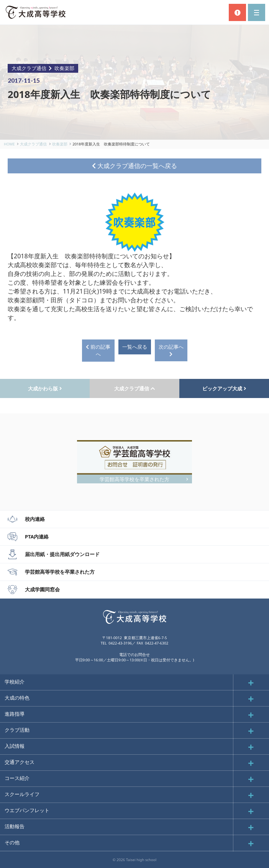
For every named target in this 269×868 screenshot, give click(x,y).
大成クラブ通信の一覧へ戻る (134, 166)
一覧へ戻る (135, 347)
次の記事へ (171, 350)
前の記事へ (98, 350)
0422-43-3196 (120, 643)
